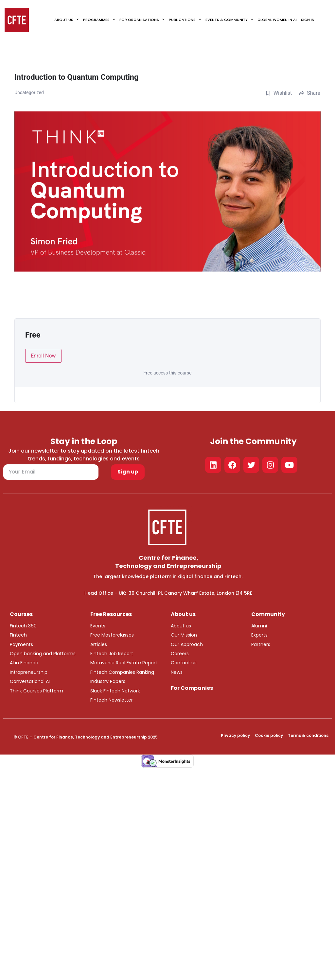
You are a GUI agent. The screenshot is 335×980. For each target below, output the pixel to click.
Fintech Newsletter (112, 700)
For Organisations (142, 20)
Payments (21, 644)
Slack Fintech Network (115, 691)
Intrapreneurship (29, 672)
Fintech (18, 635)
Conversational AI (30, 681)
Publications (185, 20)
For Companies (192, 688)
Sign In (308, 20)
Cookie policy (269, 735)
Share (310, 93)
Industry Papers (108, 681)
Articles (99, 644)
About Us (67, 20)
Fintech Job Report (112, 654)
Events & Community (229, 20)
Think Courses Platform (36, 691)
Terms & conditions (308, 735)
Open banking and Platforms (43, 654)
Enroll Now (43, 356)
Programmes (99, 20)
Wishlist (279, 93)
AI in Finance (24, 663)
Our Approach (187, 644)
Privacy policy (235, 735)
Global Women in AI (277, 20)
